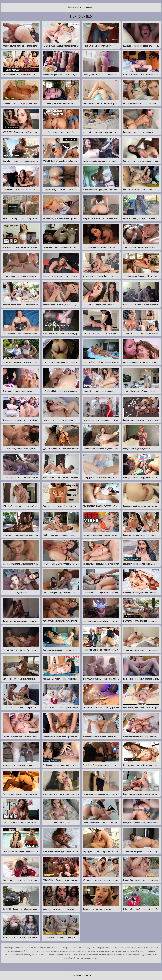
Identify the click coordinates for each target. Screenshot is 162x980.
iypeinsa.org (85, 975)
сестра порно (83, 7)
